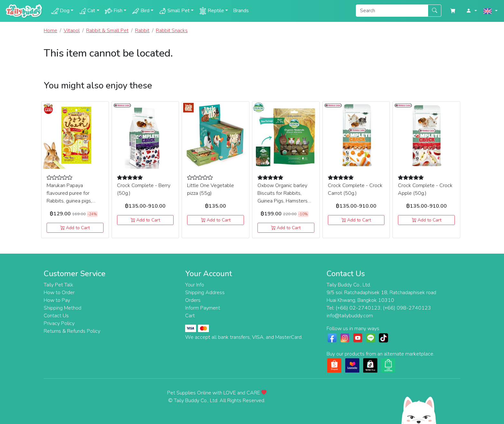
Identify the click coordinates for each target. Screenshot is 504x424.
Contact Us (56, 316)
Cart (190, 316)
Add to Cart (75, 228)
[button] (472, 11)
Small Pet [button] (174, 11)
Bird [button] (140, 11)
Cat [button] (87, 11)
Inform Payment (203, 308)
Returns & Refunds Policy (72, 331)
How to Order (59, 293)
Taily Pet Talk (59, 285)
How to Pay (57, 300)
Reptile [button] (211, 11)
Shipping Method (63, 308)
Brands (241, 11)
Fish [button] (113, 11)
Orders (193, 300)
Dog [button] (60, 11)
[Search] (392, 11)
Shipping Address (205, 293)
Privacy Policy (59, 323)
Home (50, 31)
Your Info (195, 285)
